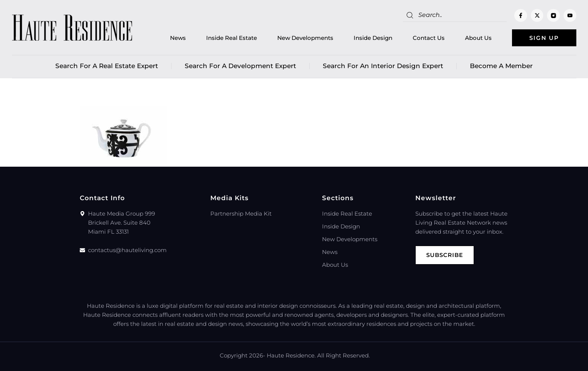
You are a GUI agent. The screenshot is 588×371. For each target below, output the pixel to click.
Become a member (501, 66)
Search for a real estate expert (107, 66)
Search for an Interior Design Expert (383, 66)
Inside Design (373, 38)
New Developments (305, 38)
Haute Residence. (291, 355)
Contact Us (429, 38)
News (178, 38)
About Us (478, 38)
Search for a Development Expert (240, 66)
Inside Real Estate (232, 38)
